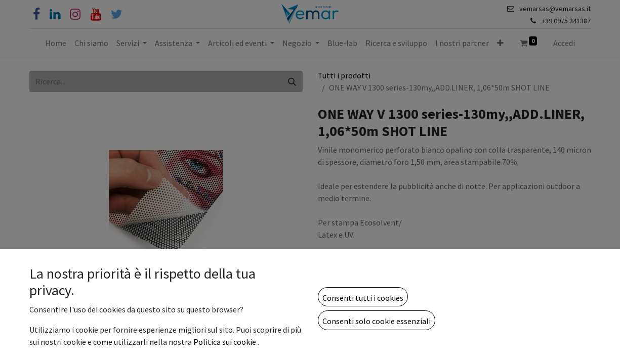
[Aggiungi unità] (380, 290)
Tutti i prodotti (344, 75)
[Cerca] (292, 81)
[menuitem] (56, 43)
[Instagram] (75, 14)
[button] (500, 43)
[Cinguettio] (117, 14)
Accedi (564, 43)
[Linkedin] (55, 14)
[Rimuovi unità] (330, 290)
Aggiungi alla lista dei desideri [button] (376, 317)
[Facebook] (36, 14)
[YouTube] (96, 14)
